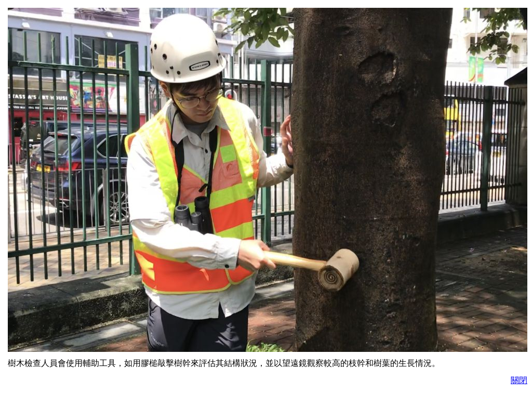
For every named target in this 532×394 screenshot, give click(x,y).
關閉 (519, 380)
